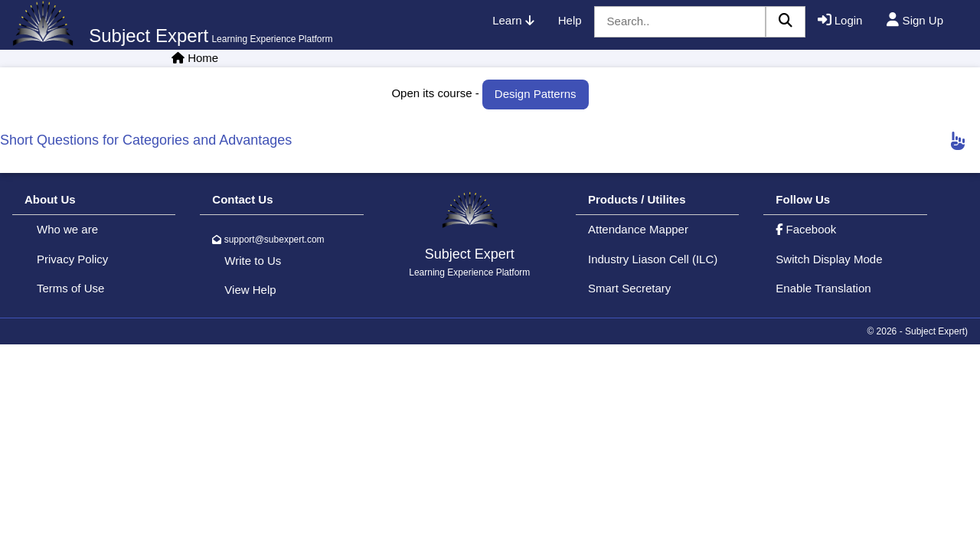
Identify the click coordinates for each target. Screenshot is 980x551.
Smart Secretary (629, 288)
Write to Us (253, 261)
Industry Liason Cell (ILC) (653, 259)
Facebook (806, 229)
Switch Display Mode (829, 259)
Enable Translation (823, 288)
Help (570, 20)
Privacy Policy (72, 259)
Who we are (67, 229)
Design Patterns (536, 94)
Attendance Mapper (638, 229)
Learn (513, 20)
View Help (250, 290)
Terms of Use (70, 288)
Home (203, 58)
